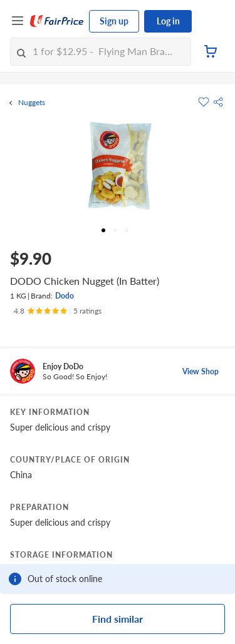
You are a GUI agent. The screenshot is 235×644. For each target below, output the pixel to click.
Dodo (65, 296)
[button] (218, 102)
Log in (168, 21)
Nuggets (32, 103)
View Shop (201, 371)
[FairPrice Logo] (57, 21)
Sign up (114, 21)
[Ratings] (58, 311)
